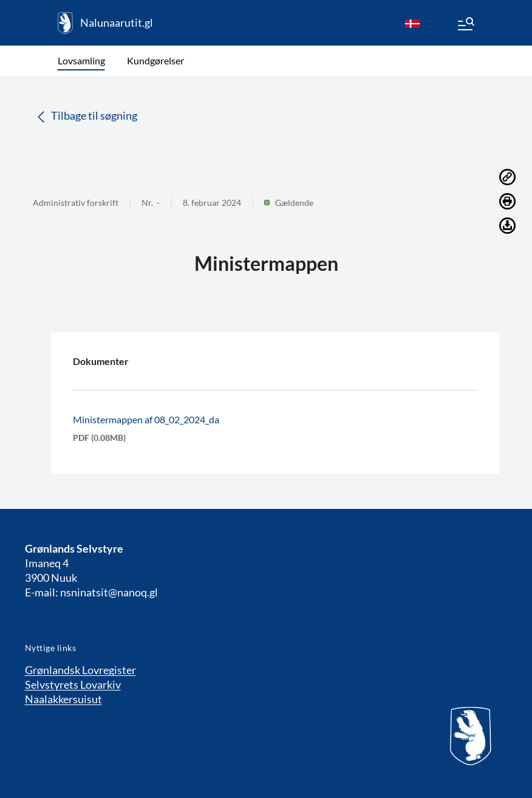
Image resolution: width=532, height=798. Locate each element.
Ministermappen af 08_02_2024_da (146, 419)
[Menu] (465, 26)
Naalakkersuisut (63, 699)
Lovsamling (81, 60)
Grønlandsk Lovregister (80, 670)
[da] (412, 23)
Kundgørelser (155, 60)
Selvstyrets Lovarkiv (73, 684)
